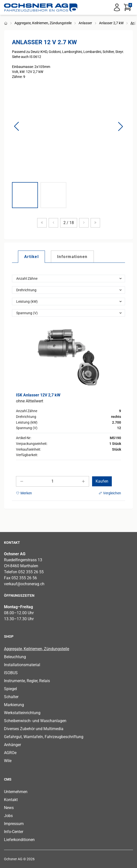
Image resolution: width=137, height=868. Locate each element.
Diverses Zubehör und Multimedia (34, 729)
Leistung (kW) (27, 301)
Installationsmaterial (22, 665)
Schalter (11, 697)
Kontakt (11, 800)
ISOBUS (11, 673)
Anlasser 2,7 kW (111, 23)
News (9, 808)
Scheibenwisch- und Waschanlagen (35, 721)
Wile (8, 761)
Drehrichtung (26, 290)
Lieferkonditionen (19, 840)
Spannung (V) (27, 313)
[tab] (31, 257)
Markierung (14, 705)
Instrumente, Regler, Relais (27, 681)
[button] (16, 126)
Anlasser (85, 23)
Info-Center (14, 832)
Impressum (14, 824)
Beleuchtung (15, 657)
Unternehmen (16, 792)
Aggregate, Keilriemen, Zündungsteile (43, 23)
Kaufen (102, 481)
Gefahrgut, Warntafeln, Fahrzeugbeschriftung (44, 737)
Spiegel (10, 689)
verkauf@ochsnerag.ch (24, 584)
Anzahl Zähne (27, 279)
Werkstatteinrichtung (22, 713)
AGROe (10, 753)
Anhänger (12, 745)
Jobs (8, 816)
